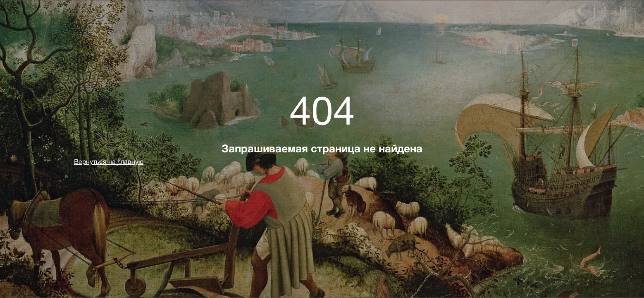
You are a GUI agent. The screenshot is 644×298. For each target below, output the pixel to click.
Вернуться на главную (109, 162)
